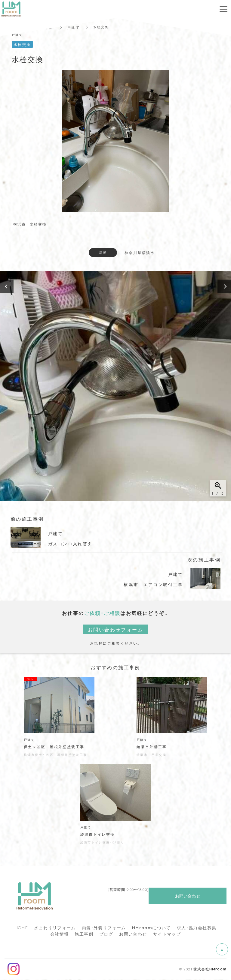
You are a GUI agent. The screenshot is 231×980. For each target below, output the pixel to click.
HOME (22, 928)
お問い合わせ (133, 934)
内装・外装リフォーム (104, 928)
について (151, 928)
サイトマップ (167, 934)
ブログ (106, 934)
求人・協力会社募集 (197, 928)
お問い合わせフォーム (115, 629)
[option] (115, 386)
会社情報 (60, 934)
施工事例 (84, 934)
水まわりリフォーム (55, 928)
